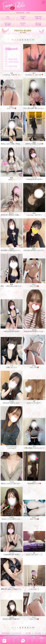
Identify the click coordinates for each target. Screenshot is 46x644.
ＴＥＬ (4, 640)
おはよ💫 (12, 179)
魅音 (12, 178)
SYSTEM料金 (23, 18)
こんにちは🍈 (12, 448)
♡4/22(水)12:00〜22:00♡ (34, 179)
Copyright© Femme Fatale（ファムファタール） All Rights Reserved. (23, 637)
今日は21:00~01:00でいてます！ (34, 331)
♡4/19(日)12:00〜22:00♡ (12, 555)
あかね (34, 330)
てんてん (34, 178)
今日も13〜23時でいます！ (12, 403)
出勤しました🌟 (12, 367)
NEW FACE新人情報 (8, 24)
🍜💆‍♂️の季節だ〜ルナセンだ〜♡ (34, 448)
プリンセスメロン (12, 446)
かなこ (12, 107)
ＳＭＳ (23, 640)
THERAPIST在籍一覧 (38, 18)
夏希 (12, 142)
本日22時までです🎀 (34, 483)
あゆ (34, 142)
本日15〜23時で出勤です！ (12, 619)
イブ (12, 366)
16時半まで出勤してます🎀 (34, 144)
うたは (12, 482)
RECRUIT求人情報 (38, 24)
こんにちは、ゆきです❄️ (34, 215)
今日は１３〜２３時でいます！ (12, 519)
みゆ (34, 482)
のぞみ (12, 249)
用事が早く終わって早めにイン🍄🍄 (13, 589)
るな (34, 107)
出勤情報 (41, 640)
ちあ (12, 73)
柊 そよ (12, 213)
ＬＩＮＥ (14, 640)
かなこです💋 (12, 108)
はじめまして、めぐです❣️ (34, 75)
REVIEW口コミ (23, 24)
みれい (34, 249)
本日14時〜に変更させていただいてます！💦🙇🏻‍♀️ (16, 250)
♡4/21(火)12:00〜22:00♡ (12, 331)
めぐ (34, 73)
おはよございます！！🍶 (34, 555)
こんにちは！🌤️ (34, 589)
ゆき (34, 213)
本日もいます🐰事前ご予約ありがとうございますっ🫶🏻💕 (19, 144)
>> (33, 40)
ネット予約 (32, 640)
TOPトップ (8, 18)
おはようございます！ (34, 403)
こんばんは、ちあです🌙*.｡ (12, 75)
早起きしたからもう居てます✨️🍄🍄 (13, 483)
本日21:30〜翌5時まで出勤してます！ (13, 215)
